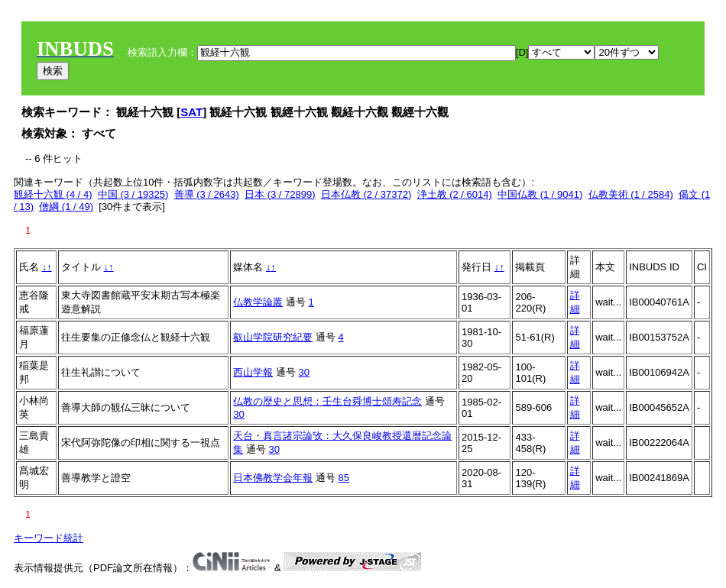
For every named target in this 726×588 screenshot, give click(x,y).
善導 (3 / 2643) (207, 194)
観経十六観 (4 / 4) (53, 194)
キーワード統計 (49, 538)
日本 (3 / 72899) (280, 194)
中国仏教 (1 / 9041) (540, 194)
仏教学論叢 (258, 302)
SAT (191, 112)
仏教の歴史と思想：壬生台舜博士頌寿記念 (327, 401)
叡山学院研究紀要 (273, 337)
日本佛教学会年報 (273, 478)
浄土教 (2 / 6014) (455, 194)
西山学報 (253, 372)
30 (304, 372)
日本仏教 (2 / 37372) (366, 194)
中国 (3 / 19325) (133, 194)
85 (344, 478)
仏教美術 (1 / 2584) (631, 194)
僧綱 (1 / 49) (66, 207)
